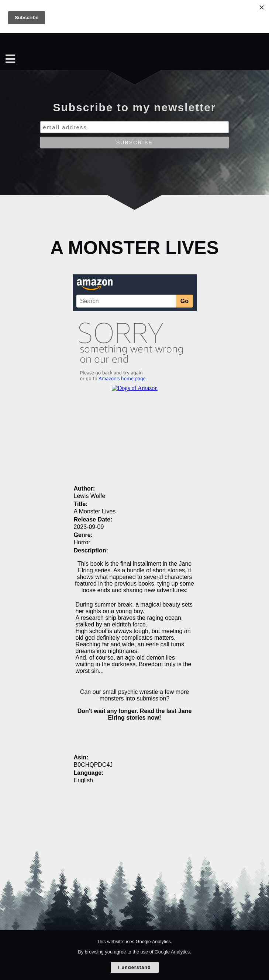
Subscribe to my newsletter (134, 107)
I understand (134, 967)
